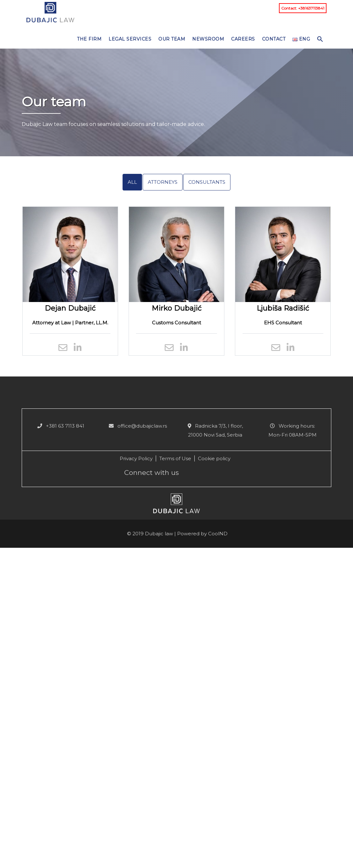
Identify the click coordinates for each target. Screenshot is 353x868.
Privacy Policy (136, 458)
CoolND (218, 534)
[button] (320, 37)
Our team (172, 39)
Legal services (130, 39)
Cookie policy (214, 458)
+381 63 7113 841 (65, 426)
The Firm (89, 39)
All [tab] (132, 182)
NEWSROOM (208, 39)
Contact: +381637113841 (303, 8)
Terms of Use (175, 458)
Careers (243, 39)
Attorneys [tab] (163, 182)
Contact (274, 39)
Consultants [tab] (207, 182)
